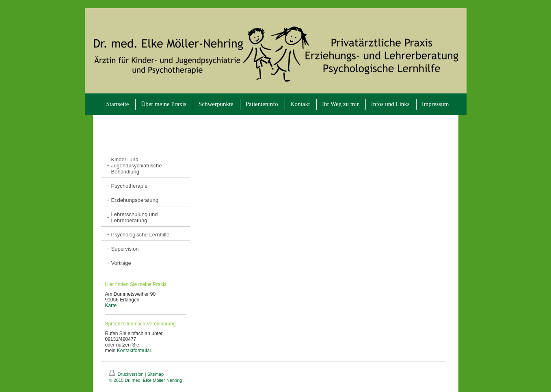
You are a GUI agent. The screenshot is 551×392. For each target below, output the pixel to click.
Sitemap (156, 374)
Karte (111, 305)
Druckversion (127, 374)
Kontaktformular (134, 351)
